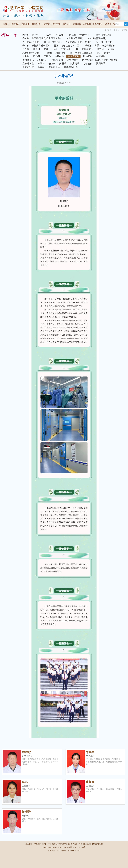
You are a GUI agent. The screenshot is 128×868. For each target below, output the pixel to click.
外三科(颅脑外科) (53, 42)
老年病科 (88, 64)
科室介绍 (36, 24)
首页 (5, 24)
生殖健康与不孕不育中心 (35, 60)
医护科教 (56, 24)
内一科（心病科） (32, 35)
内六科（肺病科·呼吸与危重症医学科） (42, 38)
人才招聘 (87, 24)
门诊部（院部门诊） (56, 53)
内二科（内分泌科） (55, 35)
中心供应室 (54, 67)
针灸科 (26, 49)
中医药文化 (97, 24)
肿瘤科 (100, 49)
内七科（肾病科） (75, 38)
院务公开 (67, 24)
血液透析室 (28, 64)
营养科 (41, 67)
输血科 (52, 64)
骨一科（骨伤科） (105, 42)
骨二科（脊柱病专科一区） (36, 46)
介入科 (111, 49)
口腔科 (47, 56)
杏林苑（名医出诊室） (82, 53)
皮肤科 (26, 56)
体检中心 (59, 56)
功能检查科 (57, 60)
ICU (76, 49)
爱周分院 (101, 64)
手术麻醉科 (73, 56)
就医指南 (26, 24)
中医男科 (101, 56)
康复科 (37, 49)
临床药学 (75, 64)
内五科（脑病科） (103, 35)
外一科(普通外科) (97, 38)
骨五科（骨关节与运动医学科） (102, 46)
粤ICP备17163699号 (78, 847)
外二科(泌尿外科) (31, 42)
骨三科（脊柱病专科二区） (68, 46)
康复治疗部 (28, 67)
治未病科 (65, 49)
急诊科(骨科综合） (32, 53)
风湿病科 (88, 56)
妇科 (46, 49)
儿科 (55, 49)
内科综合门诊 (71, 67)
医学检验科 (73, 60)
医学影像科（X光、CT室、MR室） (100, 60)
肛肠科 (37, 56)
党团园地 (77, 24)
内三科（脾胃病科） (80, 35)
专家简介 (46, 24)
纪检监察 (108, 24)
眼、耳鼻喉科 (104, 53)
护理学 (63, 64)
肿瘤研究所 (87, 49)
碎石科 (41, 64)
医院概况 (15, 24)
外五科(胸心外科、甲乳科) (79, 42)
